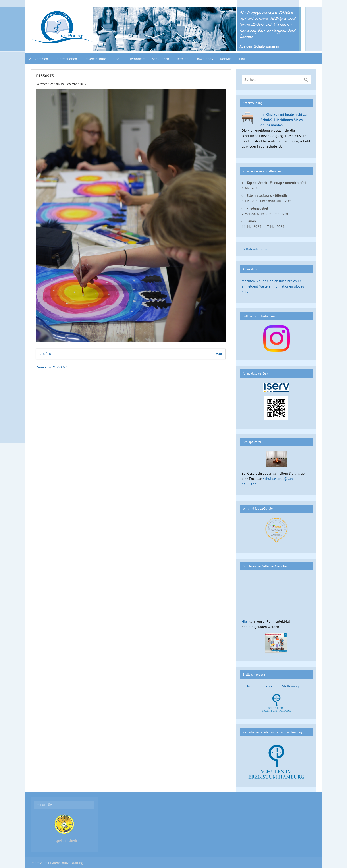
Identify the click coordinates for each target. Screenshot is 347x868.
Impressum (39, 863)
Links (243, 59)
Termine (182, 59)
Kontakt (226, 59)
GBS (116, 59)
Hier (245, 621)
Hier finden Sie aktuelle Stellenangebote (277, 686)
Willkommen (38, 59)
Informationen (66, 59)
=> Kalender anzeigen (258, 249)
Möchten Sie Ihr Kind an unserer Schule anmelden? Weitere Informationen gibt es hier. (273, 286)
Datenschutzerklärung (67, 863)
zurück (45, 354)
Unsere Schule (95, 59)
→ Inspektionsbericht (64, 828)
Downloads (204, 59)
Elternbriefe (136, 59)
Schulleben (160, 59)
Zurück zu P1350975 (52, 367)
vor (219, 354)
